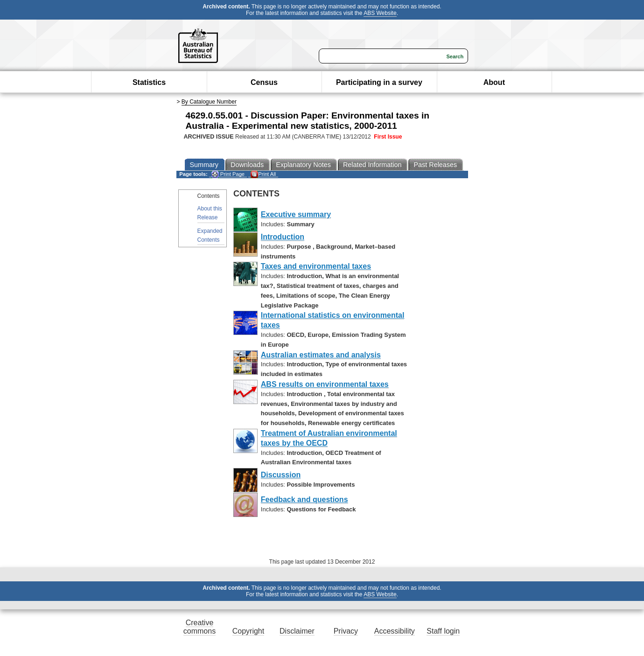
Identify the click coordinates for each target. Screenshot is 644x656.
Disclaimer (297, 631)
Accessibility (395, 631)
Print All (263, 174)
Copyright (248, 631)
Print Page (228, 174)
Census (264, 82)
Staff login (443, 631)
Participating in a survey (379, 82)
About (494, 82)
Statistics (149, 82)
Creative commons (199, 627)
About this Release (210, 213)
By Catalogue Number (209, 102)
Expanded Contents (210, 235)
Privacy (346, 631)
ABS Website (380, 13)
